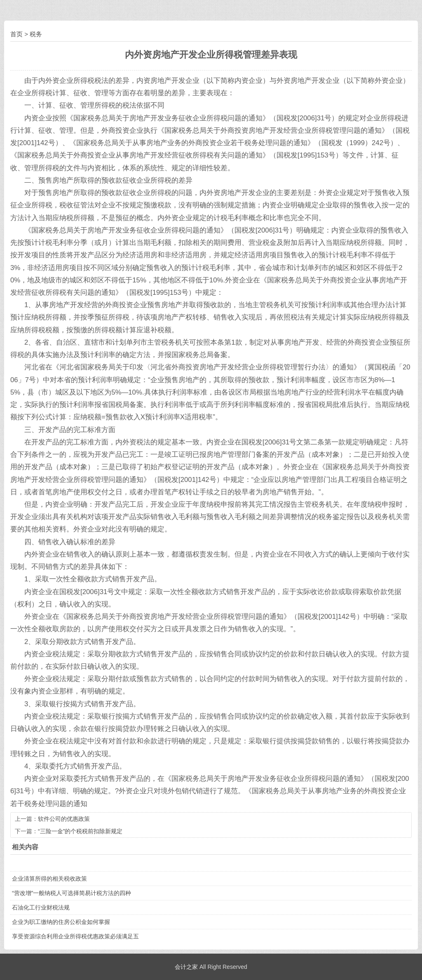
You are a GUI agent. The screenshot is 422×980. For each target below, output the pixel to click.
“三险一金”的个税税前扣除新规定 (80, 831)
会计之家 (186, 967)
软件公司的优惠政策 (64, 819)
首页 (16, 34)
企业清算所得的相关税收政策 (49, 879)
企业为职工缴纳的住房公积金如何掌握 (61, 922)
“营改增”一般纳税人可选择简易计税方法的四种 (72, 893)
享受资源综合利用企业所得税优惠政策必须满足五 (75, 936)
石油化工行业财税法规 (41, 907)
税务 (36, 34)
